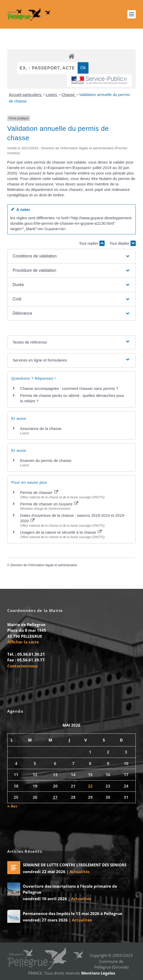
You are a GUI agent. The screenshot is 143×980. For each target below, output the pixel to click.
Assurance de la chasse (41, 428)
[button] (71, 256)
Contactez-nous (22, 666)
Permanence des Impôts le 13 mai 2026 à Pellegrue (73, 913)
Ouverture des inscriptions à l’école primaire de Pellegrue (70, 889)
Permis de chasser (39, 492)
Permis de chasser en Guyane (49, 504)
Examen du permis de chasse (46, 460)
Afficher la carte (23, 642)
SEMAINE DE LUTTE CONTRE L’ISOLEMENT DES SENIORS (75, 865)
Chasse (69, 95)
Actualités (80, 872)
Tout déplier (123, 243)
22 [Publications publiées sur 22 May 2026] (90, 786)
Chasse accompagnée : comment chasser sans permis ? (69, 388)
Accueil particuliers (26, 95)
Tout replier (92, 243)
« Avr (12, 806)
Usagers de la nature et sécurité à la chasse (61, 532)
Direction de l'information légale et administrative (44, 565)
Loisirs (52, 95)
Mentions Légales (98, 973)
